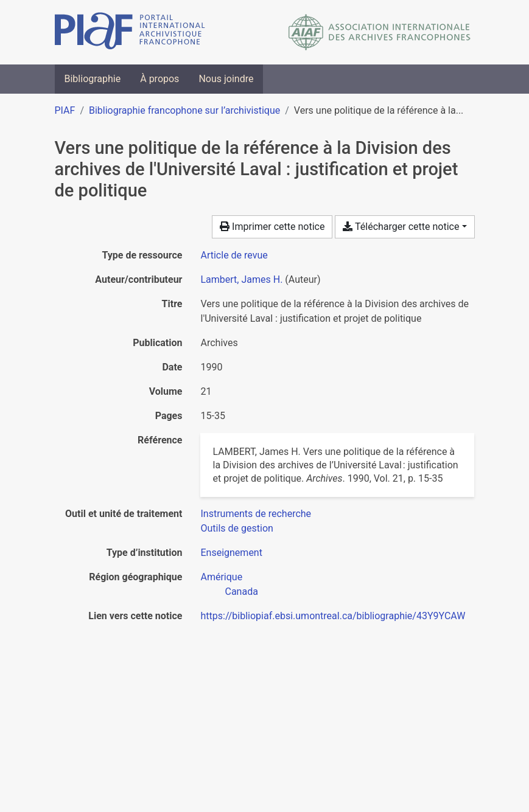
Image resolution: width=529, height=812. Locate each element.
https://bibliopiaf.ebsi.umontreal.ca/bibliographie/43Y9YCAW (333, 616)
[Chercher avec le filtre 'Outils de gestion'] (236, 528)
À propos (159, 79)
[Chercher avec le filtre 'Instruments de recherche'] (256, 514)
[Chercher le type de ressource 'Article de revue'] (234, 255)
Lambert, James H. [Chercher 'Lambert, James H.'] (241, 279)
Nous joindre (226, 79)
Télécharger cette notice (401, 227)
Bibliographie (93, 79)
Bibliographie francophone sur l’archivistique (184, 110)
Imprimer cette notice (272, 227)
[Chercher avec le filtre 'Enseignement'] (231, 553)
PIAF (65, 110)
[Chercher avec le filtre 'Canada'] (241, 592)
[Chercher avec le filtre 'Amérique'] (221, 577)
